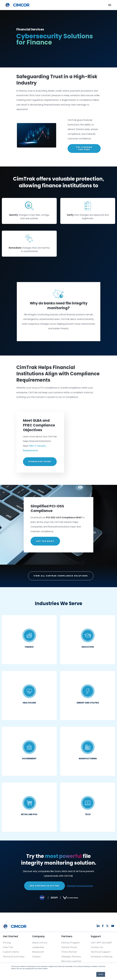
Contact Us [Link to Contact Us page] (97, 947)
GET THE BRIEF (45, 541)
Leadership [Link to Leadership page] (38, 947)
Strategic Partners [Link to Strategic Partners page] (71, 957)
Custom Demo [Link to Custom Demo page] (11, 952)
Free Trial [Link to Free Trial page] (8, 947)
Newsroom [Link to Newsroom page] (38, 952)
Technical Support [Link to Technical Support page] (101, 952)
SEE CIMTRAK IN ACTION (45, 886)
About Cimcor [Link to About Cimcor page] (40, 943)
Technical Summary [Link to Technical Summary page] (14, 957)
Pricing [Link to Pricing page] (7, 943)
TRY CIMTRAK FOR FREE (84, 148)
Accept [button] (101, 974)
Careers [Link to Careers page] (36, 957)
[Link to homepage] (17, 5)
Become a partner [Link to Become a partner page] (71, 961)
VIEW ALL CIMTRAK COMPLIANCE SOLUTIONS (61, 576)
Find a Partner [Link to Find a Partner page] (69, 952)
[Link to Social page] (98, 926)
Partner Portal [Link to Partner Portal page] (69, 947)
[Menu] (110, 5)
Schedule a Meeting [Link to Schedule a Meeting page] (101, 957)
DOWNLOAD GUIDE (40, 462)
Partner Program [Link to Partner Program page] (71, 943)
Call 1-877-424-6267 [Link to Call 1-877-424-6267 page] (101, 943)
